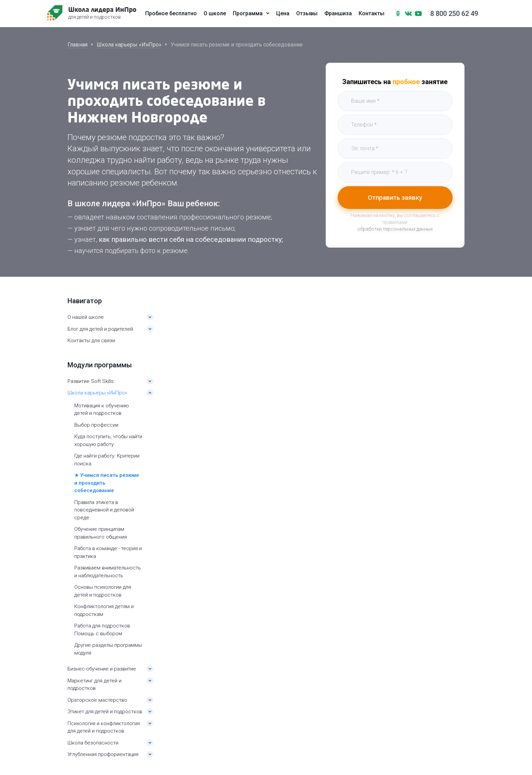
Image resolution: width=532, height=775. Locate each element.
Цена (283, 14)
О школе (215, 14)
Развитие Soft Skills (91, 381)
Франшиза (338, 14)
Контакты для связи (91, 341)
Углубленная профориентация (103, 754)
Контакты (372, 14)
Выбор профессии (96, 425)
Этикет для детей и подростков (105, 712)
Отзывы (307, 14)
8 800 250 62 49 (454, 14)
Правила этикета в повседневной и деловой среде (104, 510)
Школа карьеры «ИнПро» (97, 393)
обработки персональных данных (395, 229)
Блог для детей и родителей (100, 329)
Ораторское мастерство (97, 700)
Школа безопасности (93, 743)
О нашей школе (86, 317)
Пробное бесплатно (171, 14)
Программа (248, 14)
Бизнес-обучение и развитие (102, 669)
